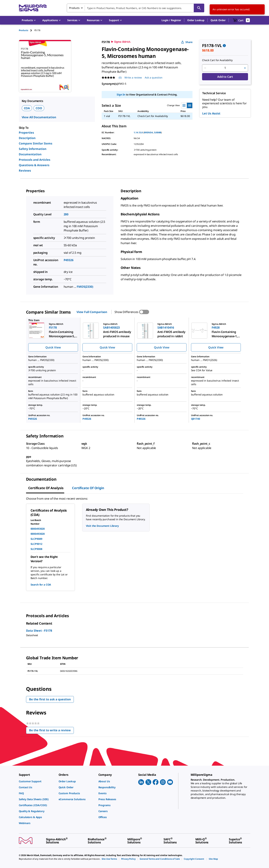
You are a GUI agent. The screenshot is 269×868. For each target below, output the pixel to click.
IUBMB (158, 132)
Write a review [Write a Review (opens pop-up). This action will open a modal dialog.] (133, 77)
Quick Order (218, 20)
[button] (171, 20)
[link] (37, 781)
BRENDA (148, 132)
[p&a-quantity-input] (225, 68)
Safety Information (33, 149)
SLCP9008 (36, 549)
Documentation (30, 154)
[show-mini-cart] (241, 20)
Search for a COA (41, 585)
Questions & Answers (34, 165)
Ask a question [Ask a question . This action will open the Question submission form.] (154, 77)
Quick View (53, 347)
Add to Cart (225, 77)
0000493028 (38, 529)
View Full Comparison (92, 312)
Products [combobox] (74, 8)
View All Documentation (39, 117)
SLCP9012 (36, 544)
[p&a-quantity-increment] (245, 68)
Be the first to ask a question (50, 699)
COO (39, 108)
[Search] (199, 8)
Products (24, 30)
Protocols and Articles (35, 160)
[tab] (27, 30)
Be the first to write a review (51, 731)
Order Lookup (196, 20)
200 (66, 214)
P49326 (69, 260)
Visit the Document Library (102, 526)
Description (27, 138)
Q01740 (196, 419)
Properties (26, 133)
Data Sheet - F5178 (39, 631)
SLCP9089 (36, 539)
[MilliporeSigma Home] (33, 8)
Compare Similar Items (36, 143)
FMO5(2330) (85, 287)
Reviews (25, 171)
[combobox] (135, 8)
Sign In (121, 94)
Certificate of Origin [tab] (88, 488)
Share (187, 42)
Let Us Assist (211, 113)
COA (27, 108)
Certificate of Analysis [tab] (46, 488)
